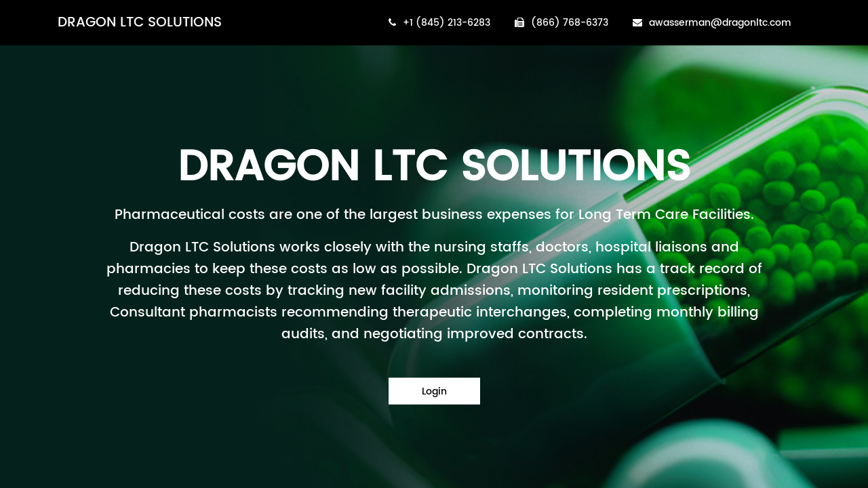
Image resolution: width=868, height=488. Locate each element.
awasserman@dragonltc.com (712, 23)
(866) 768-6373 (561, 23)
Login (434, 391)
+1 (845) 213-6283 (439, 23)
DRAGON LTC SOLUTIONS (140, 23)
